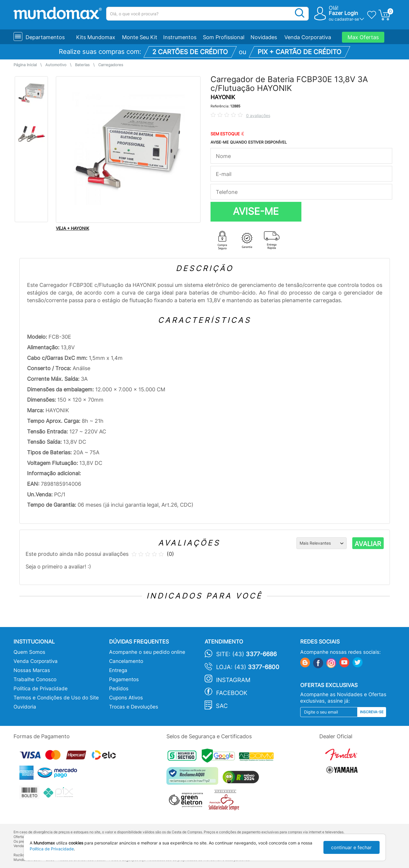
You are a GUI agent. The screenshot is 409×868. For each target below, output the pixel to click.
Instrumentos (180, 37)
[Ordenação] (322, 543)
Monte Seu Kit (140, 37)
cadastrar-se (347, 19)
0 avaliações (258, 115)
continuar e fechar (351, 847)
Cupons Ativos (126, 698)
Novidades (264, 37)
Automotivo (56, 65)
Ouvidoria (25, 707)
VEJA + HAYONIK (72, 228)
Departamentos (45, 37)
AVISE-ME (256, 211)
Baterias (82, 65)
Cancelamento (126, 661)
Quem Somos (29, 652)
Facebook (232, 693)
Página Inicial (25, 65)
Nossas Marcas (32, 670)
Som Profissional (224, 37)
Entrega (118, 670)
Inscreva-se (372, 712)
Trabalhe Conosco (35, 679)
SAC (222, 706)
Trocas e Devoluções (134, 707)
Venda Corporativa (308, 37)
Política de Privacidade (41, 689)
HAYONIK (223, 97)
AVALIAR (368, 544)
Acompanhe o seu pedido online (147, 652)
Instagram (233, 680)
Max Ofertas (363, 37)
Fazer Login (343, 13)
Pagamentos (124, 679)
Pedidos (119, 689)
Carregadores (111, 65)
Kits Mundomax (96, 37)
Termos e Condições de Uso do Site (56, 698)
